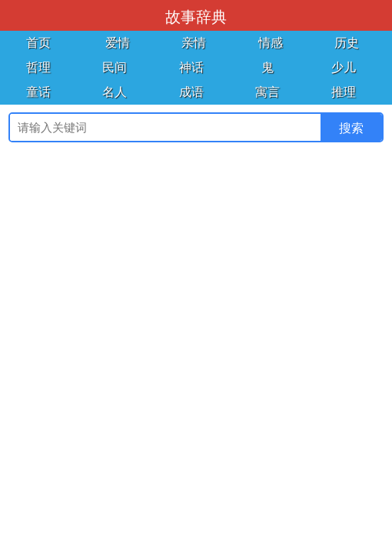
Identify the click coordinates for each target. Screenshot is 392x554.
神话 (191, 67)
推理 (344, 92)
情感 (271, 43)
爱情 (118, 43)
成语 (191, 92)
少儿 (344, 67)
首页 (38, 43)
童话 (38, 92)
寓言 (267, 92)
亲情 (194, 43)
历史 (347, 43)
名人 (115, 92)
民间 (115, 67)
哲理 (38, 67)
